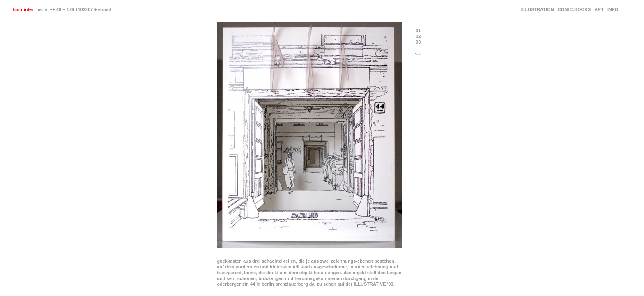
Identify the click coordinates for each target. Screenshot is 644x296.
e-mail (105, 9)
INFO (612, 9)
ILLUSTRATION (538, 9)
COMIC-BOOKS (574, 9)
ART (599, 9)
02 (418, 36)
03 (418, 42)
